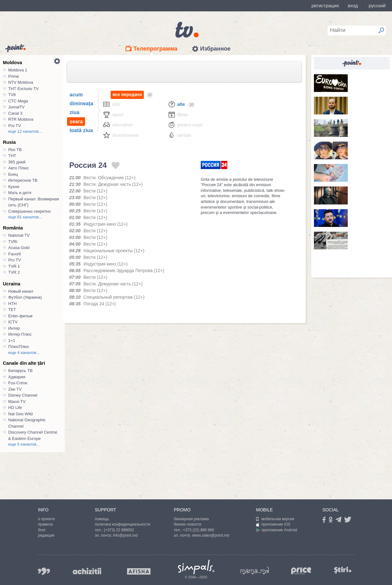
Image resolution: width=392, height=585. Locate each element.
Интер (14, 328)
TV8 (12, 95)
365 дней (17, 162)
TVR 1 (14, 266)
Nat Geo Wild (20, 414)
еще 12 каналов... (25, 131)
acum (76, 95)
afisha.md (139, 571)
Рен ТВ (15, 150)
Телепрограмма (155, 49)
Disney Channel (23, 395)
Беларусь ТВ (20, 371)
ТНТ (12, 156)
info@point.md (125, 535)
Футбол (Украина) (25, 297)
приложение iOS (273, 524)
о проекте (46, 519)
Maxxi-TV (17, 402)
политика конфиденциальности (122, 524)
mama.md (255, 570)
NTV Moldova (21, 82)
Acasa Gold (19, 248)
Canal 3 (15, 113)
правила (45, 524)
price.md (301, 571)
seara (76, 122)
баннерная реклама (191, 519)
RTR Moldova (21, 119)
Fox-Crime (18, 383)
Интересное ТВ (23, 180)
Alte (176, 104)
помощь (102, 519)
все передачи (127, 95)
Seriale (179, 135)
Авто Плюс (18, 168)
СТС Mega (18, 101)
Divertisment (120, 135)
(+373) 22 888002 (119, 530)
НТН (12, 304)
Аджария (17, 377)
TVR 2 (14, 272)
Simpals (196, 567)
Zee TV (15, 389)
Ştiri (111, 104)
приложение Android (277, 530)
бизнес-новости (188, 524)
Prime (14, 76)
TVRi (13, 242)
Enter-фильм (20, 316)
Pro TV (15, 126)
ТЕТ (12, 310)
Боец (13, 174)
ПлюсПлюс (19, 347)
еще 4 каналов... (24, 353)
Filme (178, 115)
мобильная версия (275, 519)
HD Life (15, 408)
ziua (74, 112)
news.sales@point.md (211, 535)
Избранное (215, 49)
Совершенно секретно (30, 211)
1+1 (12, 341)
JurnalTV (16, 107)
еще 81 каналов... (25, 217)
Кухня (14, 187)
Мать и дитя (20, 193)
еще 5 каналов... (24, 444)
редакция (46, 535)
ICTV (13, 322)
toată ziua (81, 130)
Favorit (15, 254)
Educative (118, 125)
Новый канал (21, 291)
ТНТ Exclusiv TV (24, 89)
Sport (113, 115)
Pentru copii (185, 125)
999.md (44, 571)
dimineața (81, 104)
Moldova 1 (18, 70)
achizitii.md (87, 571)
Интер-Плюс (20, 334)
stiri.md (343, 570)
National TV (19, 235)
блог (42, 530)
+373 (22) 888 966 (199, 530)
